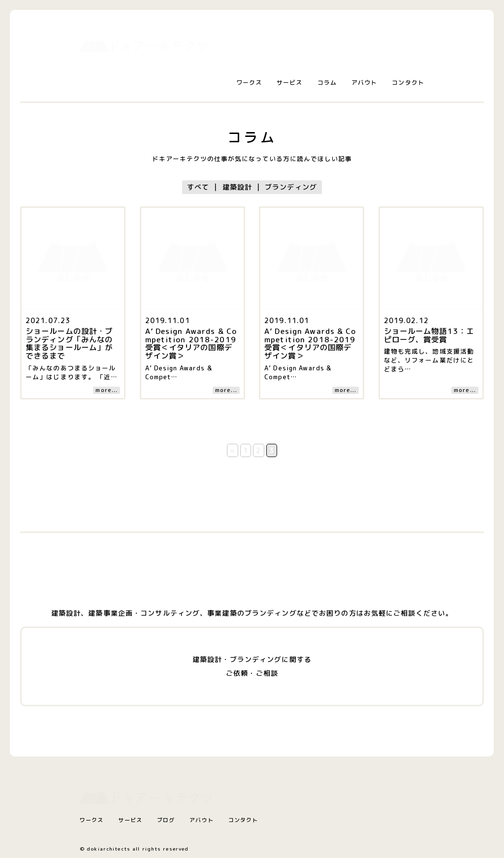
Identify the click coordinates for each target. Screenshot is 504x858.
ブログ (166, 820)
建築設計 (237, 187)
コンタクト (408, 82)
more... (107, 390)
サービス (289, 82)
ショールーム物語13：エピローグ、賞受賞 (429, 335)
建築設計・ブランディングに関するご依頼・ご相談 (252, 666)
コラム (327, 82)
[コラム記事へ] (73, 214)
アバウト (364, 82)
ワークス (249, 82)
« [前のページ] (233, 450)
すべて (198, 187)
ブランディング (291, 187)
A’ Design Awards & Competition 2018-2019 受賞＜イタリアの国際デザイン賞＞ (191, 344)
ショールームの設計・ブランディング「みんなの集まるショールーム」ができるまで (69, 344)
